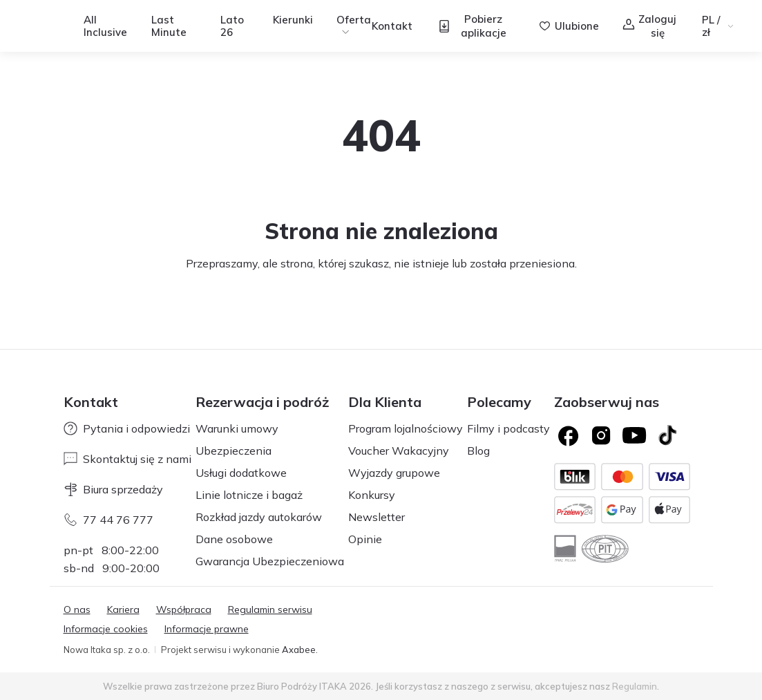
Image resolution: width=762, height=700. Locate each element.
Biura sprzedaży (113, 489)
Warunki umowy (237, 428)
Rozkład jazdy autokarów (259, 517)
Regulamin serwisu (270, 609)
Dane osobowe (234, 539)
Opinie (365, 539)
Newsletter (377, 517)
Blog (478, 451)
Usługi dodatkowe (241, 473)
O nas (77, 609)
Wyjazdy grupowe (394, 473)
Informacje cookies (106, 629)
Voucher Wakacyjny (399, 451)
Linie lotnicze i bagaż (249, 495)
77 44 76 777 (108, 520)
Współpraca (184, 609)
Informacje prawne (207, 629)
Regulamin (635, 686)
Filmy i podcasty (508, 428)
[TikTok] (667, 435)
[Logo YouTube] (634, 435)
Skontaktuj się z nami (127, 459)
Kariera (123, 609)
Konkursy (372, 495)
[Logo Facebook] (568, 435)
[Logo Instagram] (601, 435)
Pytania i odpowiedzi (127, 428)
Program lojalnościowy (406, 428)
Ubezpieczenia (234, 451)
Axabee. (300, 650)
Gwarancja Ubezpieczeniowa (270, 561)
